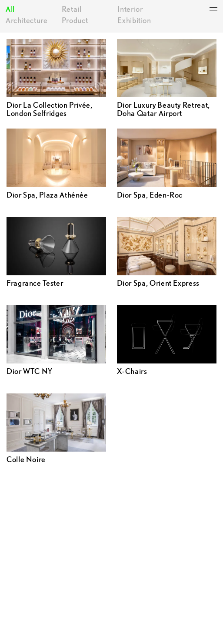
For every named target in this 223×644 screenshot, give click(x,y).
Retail (72, 9)
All (10, 9)
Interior (130, 9)
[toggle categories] (213, 8)
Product (75, 20)
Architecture (27, 20)
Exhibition (134, 20)
